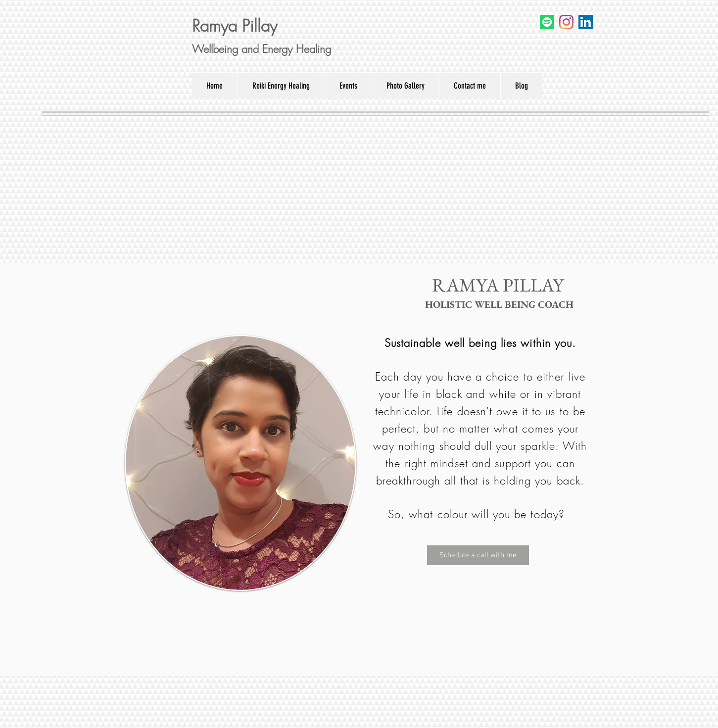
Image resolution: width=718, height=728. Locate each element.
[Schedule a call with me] (478, 555)
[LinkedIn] (586, 22)
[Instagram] (566, 22)
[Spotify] (547, 22)
